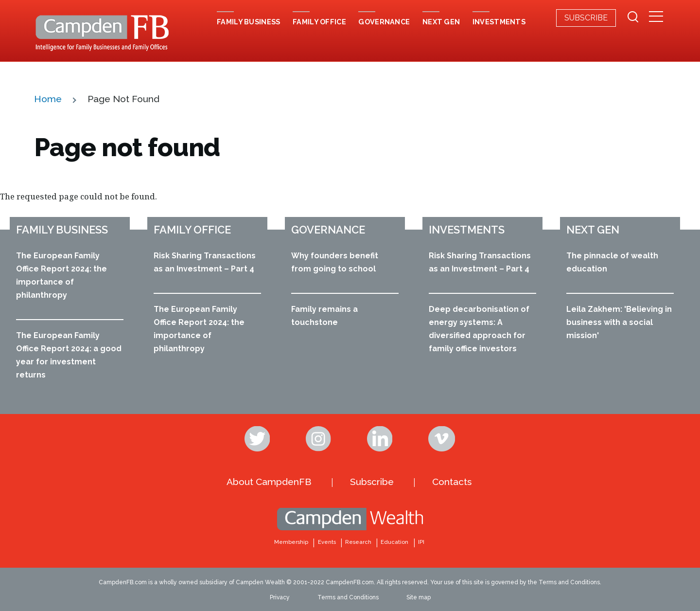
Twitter (258, 439)
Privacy (280, 597)
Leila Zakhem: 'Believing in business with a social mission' (619, 322)
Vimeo (442, 439)
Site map (419, 597)
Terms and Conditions (348, 597)
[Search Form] (633, 18)
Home (48, 99)
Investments (467, 230)
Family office (192, 230)
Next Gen (593, 230)
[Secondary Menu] (656, 18)
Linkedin (381, 439)
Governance (328, 230)
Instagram (319, 439)
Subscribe (586, 18)
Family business (62, 230)
